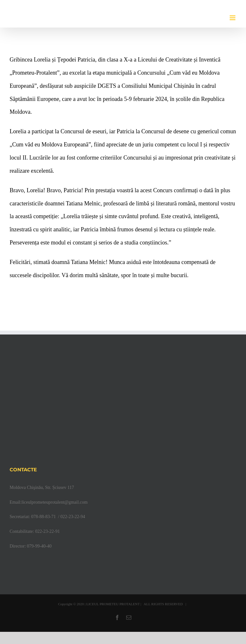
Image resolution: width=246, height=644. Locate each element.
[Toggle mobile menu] (233, 18)
